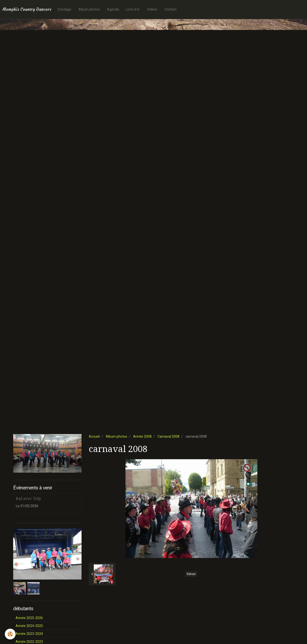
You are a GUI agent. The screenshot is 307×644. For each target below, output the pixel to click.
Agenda (113, 9)
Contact (171, 9)
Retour (191, 574)
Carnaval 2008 (168, 436)
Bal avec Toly (28, 499)
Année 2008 (142, 436)
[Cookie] (10, 634)
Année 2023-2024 (29, 634)
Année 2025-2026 (29, 618)
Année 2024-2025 (29, 626)
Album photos (89, 9)
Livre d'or (133, 9)
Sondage (64, 9)
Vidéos (152, 9)
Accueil (94, 436)
